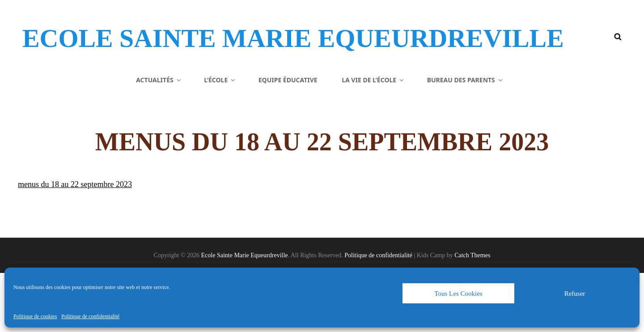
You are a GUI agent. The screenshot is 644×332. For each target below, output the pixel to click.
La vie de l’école (373, 138)
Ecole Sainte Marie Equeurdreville (197, 51)
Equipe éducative (288, 138)
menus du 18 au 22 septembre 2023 (75, 243)
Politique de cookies (35, 316)
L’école (220, 138)
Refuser (575, 294)
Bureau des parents (465, 138)
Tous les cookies (458, 294)
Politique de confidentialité (90, 316)
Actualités (159, 138)
